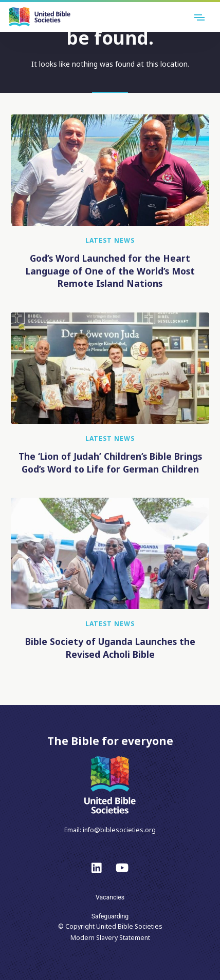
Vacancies (110, 897)
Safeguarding (110, 916)
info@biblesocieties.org (119, 830)
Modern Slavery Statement (110, 938)
